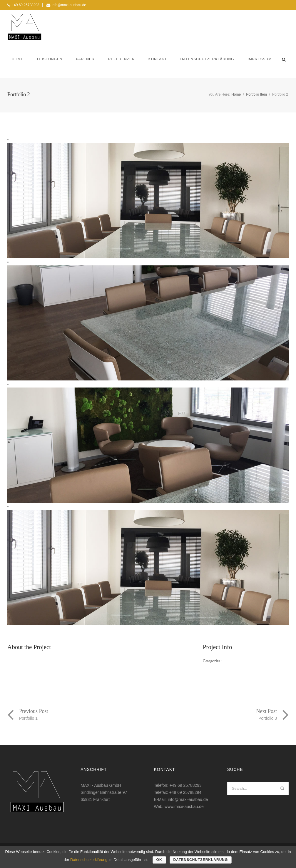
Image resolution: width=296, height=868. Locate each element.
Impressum (260, 59)
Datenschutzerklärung (207, 59)
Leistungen (50, 59)
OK (159, 860)
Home (18, 59)
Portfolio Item (256, 94)
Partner (85, 59)
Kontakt (158, 59)
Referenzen (122, 59)
